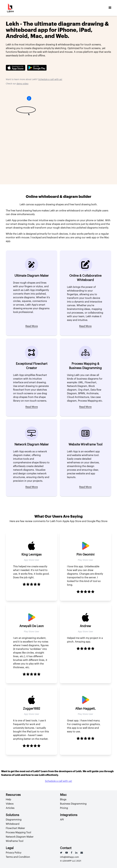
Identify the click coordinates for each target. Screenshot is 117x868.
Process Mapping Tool (18, 833)
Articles (10, 808)
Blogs (63, 800)
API (62, 820)
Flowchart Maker (15, 828)
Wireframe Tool (15, 841)
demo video (22, 84)
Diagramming (14, 820)
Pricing (64, 808)
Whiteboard (13, 824)
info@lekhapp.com (69, 857)
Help (8, 800)
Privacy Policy (14, 853)
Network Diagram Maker (20, 837)
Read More (32, 326)
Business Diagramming (73, 804)
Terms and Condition (18, 857)
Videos (10, 804)
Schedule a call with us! (50, 79)
